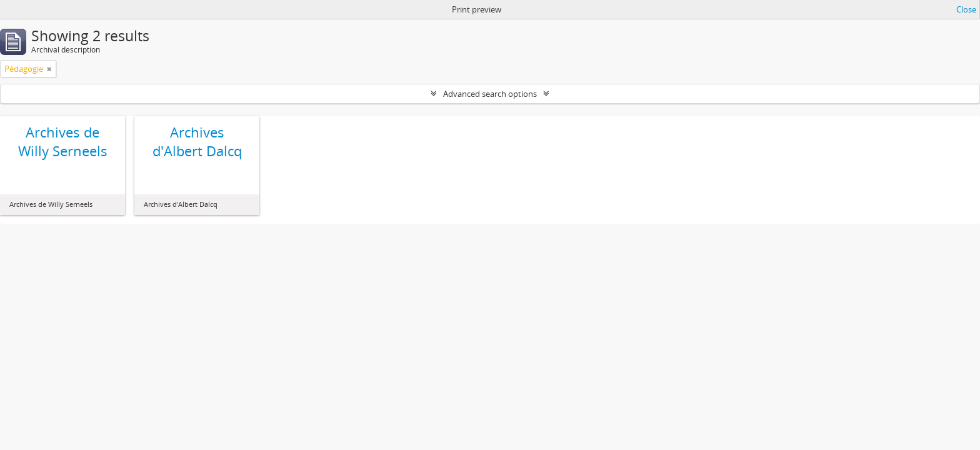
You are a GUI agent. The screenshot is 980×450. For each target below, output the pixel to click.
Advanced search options (490, 94)
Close (966, 9)
